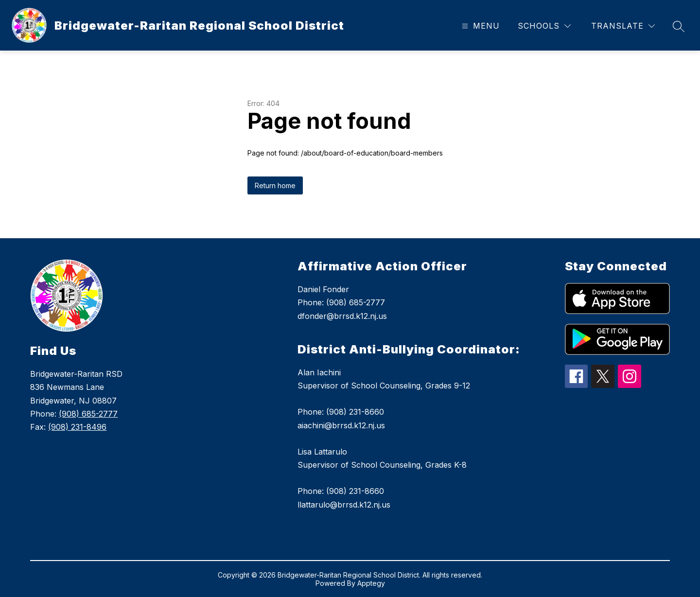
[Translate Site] (623, 26)
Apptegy (371, 583)
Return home (275, 185)
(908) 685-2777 (88, 414)
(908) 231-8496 (77, 427)
